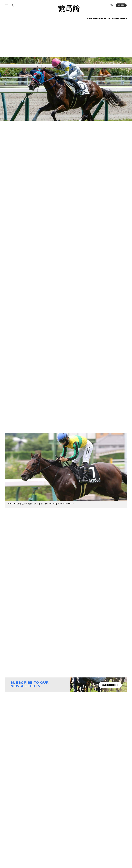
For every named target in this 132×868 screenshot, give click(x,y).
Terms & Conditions (82, 844)
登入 (111, 6)
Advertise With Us (82, 837)
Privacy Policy (49, 847)
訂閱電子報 (121, 6)
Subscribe (48, 844)
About (46, 837)
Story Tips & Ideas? (82, 841)
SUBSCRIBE (110, 686)
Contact (47, 841)
